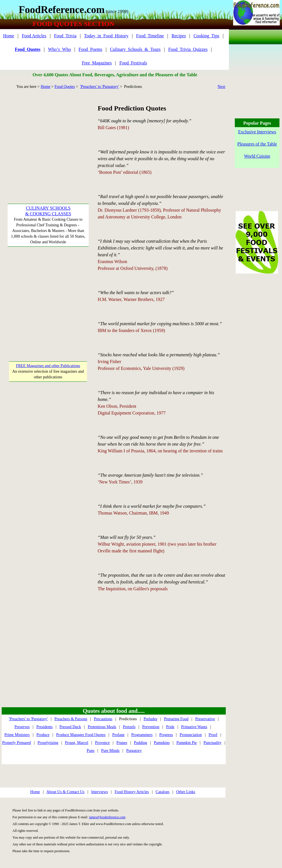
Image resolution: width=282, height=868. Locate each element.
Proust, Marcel (77, 743)
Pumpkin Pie (186, 743)
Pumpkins (162, 743)
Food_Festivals (133, 63)
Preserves (22, 727)
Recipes (179, 36)
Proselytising (48, 743)
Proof (213, 735)
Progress (166, 735)
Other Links (186, 792)
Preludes (150, 719)
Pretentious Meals (102, 727)
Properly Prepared (17, 743)
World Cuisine (257, 156)
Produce (43, 735)
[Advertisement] (48, 139)
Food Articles (34, 36)
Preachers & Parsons (71, 719)
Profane (118, 735)
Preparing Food (176, 719)
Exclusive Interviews (257, 132)
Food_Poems (90, 49)
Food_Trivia (65, 36)
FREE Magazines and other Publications (48, 366)
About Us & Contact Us (65, 792)
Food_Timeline (150, 36)
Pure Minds (110, 751)
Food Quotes (65, 87)
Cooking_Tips (206, 36)
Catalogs (163, 792)
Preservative (205, 719)
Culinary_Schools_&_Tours (135, 49)
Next (221, 87)
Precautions (103, 719)
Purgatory (134, 751)
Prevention (151, 727)
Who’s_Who (59, 49)
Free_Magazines (97, 63)
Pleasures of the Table (257, 144)
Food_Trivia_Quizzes (188, 49)
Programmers (142, 735)
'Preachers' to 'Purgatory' (99, 87)
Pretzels (129, 727)
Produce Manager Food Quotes (81, 735)
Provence (102, 743)
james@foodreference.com (107, 817)
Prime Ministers (17, 735)
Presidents (45, 727)
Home (9, 36)
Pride (170, 727)
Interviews (100, 792)
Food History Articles (132, 792)
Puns (91, 751)
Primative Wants (194, 727)
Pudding (141, 743)
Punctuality (212, 743)
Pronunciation (191, 735)
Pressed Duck (70, 727)
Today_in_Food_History (106, 36)
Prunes (122, 743)
